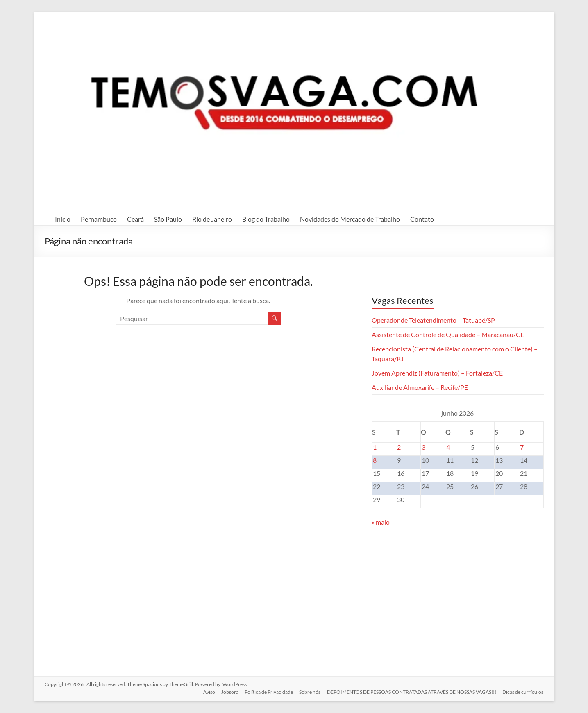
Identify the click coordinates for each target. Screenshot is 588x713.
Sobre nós (310, 691)
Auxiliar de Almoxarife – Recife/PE (420, 387)
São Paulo (168, 219)
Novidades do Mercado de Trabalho (350, 219)
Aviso (208, 691)
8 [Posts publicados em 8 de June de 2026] (375, 460)
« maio (381, 522)
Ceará (135, 219)
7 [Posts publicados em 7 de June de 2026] (522, 447)
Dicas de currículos (523, 691)
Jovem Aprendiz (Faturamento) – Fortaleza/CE (437, 373)
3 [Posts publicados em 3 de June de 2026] (423, 447)
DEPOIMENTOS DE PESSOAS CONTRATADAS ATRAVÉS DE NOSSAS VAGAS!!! (412, 691)
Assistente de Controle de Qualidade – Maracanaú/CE (448, 334)
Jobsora (229, 691)
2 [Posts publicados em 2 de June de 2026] (399, 447)
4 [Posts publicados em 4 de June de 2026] (448, 447)
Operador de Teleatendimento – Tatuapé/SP (433, 320)
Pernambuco (99, 219)
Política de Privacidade (268, 691)
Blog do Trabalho (266, 219)
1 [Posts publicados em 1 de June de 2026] (375, 447)
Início (63, 219)
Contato (422, 219)
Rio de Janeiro (212, 219)
